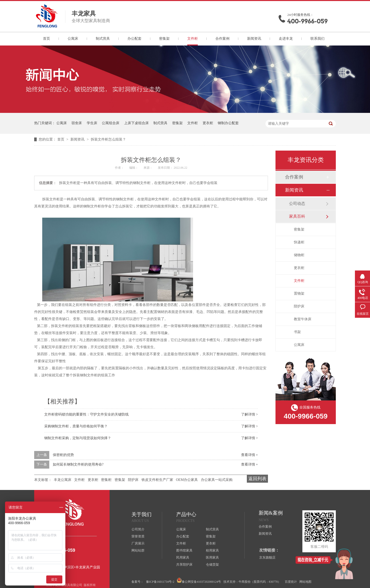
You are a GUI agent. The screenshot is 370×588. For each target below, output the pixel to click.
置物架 (299, 293)
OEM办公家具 (187, 480)
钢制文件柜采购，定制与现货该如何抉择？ (78, 438)
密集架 (164, 39)
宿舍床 (77, 123)
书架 (297, 332)
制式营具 (103, 39)
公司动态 (297, 203)
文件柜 (193, 39)
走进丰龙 (286, 39)
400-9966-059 (307, 21)
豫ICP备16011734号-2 (160, 582)
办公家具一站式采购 (217, 480)
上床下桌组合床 (136, 123)
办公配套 (134, 39)
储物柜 (299, 255)
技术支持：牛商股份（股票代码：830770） (252, 582)
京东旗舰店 (267, 557)
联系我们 (317, 39)
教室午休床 (303, 319)
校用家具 (212, 550)
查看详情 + (249, 455)
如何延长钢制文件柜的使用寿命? (78, 464)
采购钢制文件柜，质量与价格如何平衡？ (76, 426)
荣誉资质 (138, 536)
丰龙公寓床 (63, 480)
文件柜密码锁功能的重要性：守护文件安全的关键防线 (86, 414)
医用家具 (212, 557)
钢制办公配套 (228, 123)
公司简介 (138, 529)
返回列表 (257, 479)
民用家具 (183, 557)
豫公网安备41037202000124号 (199, 581)
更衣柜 (208, 123)
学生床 (92, 123)
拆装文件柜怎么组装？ (108, 139)
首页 (47, 39)
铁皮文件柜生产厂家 (157, 480)
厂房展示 (138, 543)
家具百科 (297, 216)
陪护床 (133, 480)
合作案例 (222, 39)
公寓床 (73, 39)
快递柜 (299, 242)
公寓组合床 (111, 123)
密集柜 (106, 480)
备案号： (137, 582)
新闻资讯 (254, 39)
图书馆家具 (184, 550)
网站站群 (138, 550)
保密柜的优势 (63, 455)
